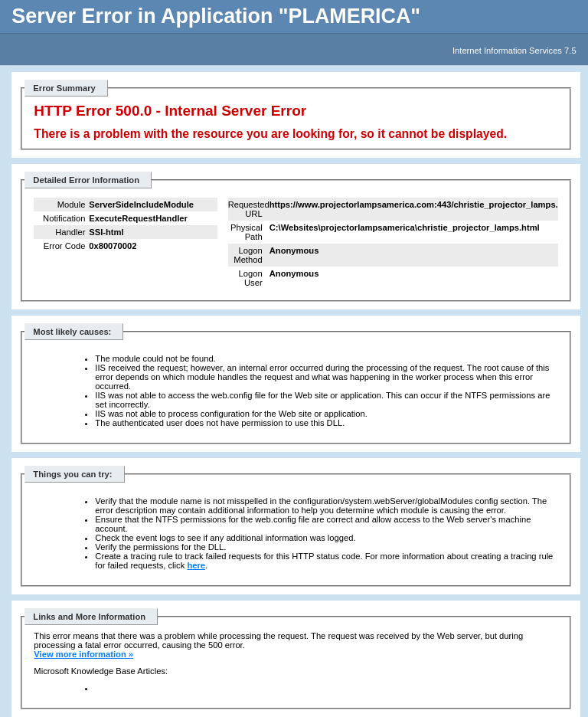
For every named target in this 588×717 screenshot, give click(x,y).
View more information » (83, 654)
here (196, 565)
